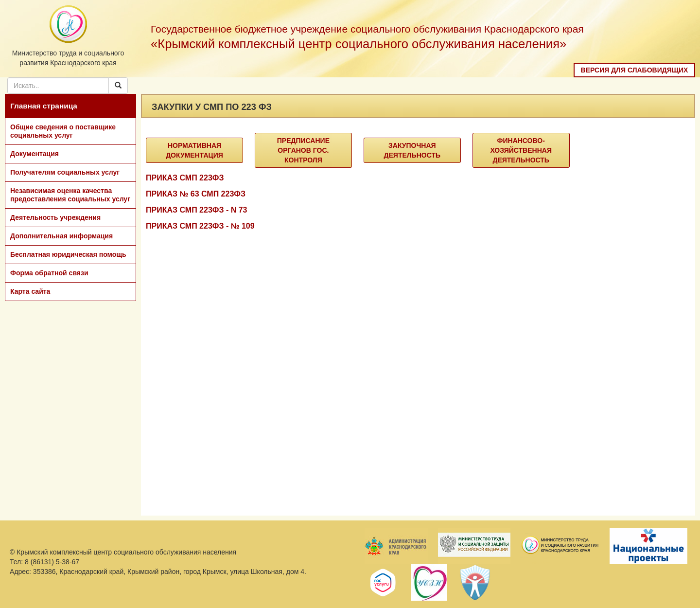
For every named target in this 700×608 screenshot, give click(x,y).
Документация (35, 154)
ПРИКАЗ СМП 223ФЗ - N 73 (196, 210)
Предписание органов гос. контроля (303, 150)
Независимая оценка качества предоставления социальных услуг (70, 195)
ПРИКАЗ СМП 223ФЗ (185, 178)
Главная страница (44, 106)
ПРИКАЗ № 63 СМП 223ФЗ (196, 194)
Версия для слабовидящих (635, 70)
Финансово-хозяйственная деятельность (521, 150)
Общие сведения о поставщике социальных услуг (63, 131)
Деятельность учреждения (55, 217)
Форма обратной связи (49, 273)
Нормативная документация (194, 150)
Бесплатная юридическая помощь (68, 254)
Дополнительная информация (61, 236)
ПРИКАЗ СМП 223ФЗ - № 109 (200, 226)
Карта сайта (30, 291)
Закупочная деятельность (412, 150)
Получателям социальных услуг (65, 172)
